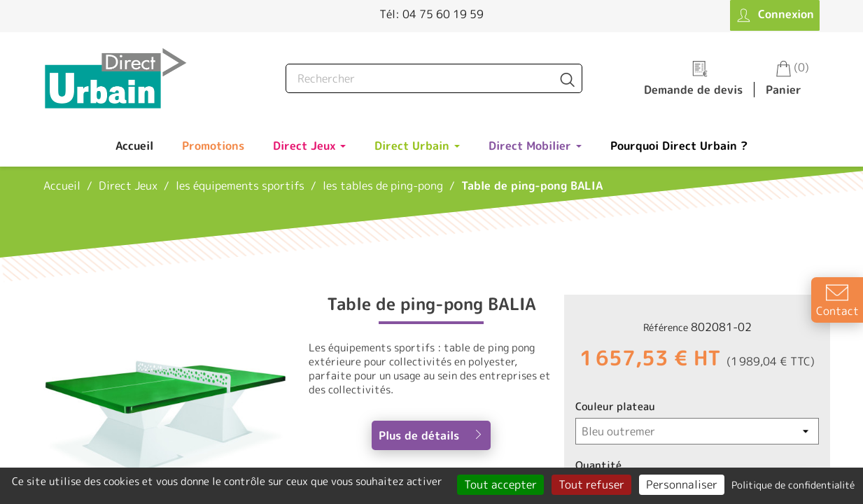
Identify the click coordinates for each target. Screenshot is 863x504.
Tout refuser (591, 484)
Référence (666, 327)
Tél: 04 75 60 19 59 (431, 14)
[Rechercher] (434, 78)
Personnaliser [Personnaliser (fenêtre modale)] (682, 484)
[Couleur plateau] (697, 431)
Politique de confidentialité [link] (793, 485)
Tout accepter (500, 484)
